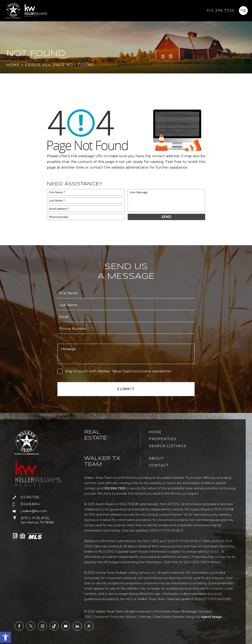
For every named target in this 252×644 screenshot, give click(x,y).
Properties (163, 439)
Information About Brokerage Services (182, 612)
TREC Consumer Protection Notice (110, 617)
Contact (159, 465)
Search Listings (168, 446)
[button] (5, 637)
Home (155, 432)
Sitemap (145, 617)
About (156, 458)
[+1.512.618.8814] (41, 504)
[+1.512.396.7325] (221, 11)
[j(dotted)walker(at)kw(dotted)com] (41, 511)
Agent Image (211, 617)
